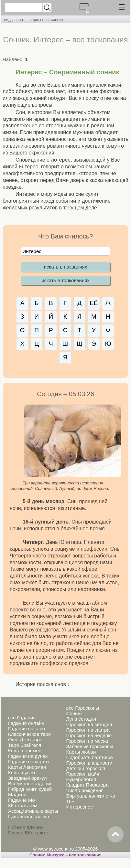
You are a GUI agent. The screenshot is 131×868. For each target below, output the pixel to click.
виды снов (14, 20)
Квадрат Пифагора (87, 785)
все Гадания (22, 718)
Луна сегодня (81, 719)
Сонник (74, 713)
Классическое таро (29, 734)
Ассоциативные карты (33, 811)
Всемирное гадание (30, 783)
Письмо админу (26, 827)
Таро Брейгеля (25, 745)
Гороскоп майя (82, 774)
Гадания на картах (29, 762)
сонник (57, 20)
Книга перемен (25, 751)
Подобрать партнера (89, 757)
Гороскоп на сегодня (89, 724)
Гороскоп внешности (89, 763)
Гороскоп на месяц (87, 741)
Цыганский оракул (28, 816)
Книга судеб (22, 773)
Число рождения (85, 790)
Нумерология (81, 779)
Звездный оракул (27, 778)
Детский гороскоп (86, 768)
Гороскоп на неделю (89, 735)
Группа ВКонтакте (28, 833)
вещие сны (37, 20)
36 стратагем (23, 805)
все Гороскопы (82, 708)
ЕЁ (94, 303)
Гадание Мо (22, 800)
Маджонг (18, 794)
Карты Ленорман (27, 767)
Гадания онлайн (26, 723)
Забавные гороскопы (89, 746)
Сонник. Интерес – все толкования (65, 855)
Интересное (79, 807)
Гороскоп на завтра (88, 730)
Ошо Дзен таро (25, 740)
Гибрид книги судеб (30, 789)
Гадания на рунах (28, 756)
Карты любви (81, 752)
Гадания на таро (27, 729)
